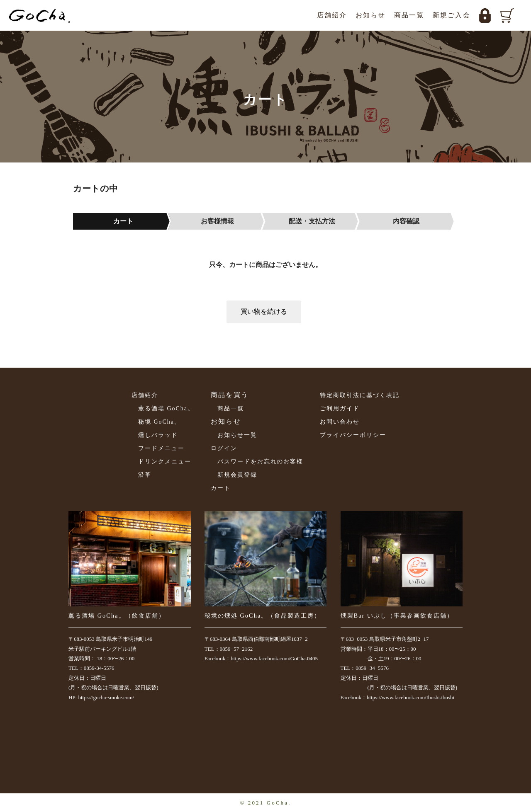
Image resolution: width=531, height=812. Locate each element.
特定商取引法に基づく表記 (360, 395)
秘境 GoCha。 (160, 422)
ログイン (224, 448)
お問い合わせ (340, 422)
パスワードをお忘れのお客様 (260, 462)
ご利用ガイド (340, 408)
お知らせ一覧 (237, 435)
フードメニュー (161, 448)
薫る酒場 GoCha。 (166, 408)
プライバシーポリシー (353, 435)
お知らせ (371, 15)
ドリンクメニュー (165, 462)
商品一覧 (409, 15)
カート (221, 488)
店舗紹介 (332, 15)
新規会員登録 (237, 475)
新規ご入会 (452, 15)
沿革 (145, 475)
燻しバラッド (158, 435)
